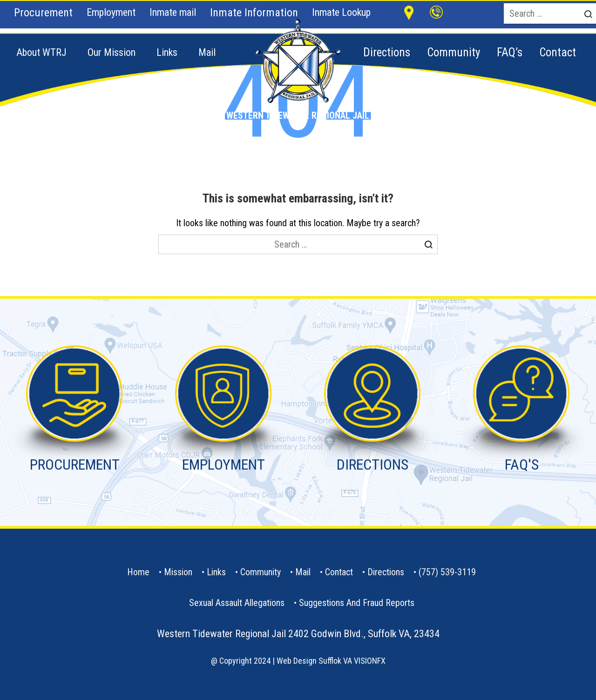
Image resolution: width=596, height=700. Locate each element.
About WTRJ (41, 52)
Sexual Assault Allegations (237, 603)
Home (138, 572)
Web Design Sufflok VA (314, 661)
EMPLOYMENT (223, 464)
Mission (178, 572)
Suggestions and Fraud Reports (357, 603)
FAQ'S (522, 464)
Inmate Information (254, 13)
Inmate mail (173, 12)
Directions (386, 572)
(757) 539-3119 (447, 572)
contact (339, 572)
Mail (207, 52)
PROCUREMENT (75, 464)
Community (261, 572)
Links (167, 52)
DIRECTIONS (372, 464)
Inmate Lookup (341, 12)
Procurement (43, 13)
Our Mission (112, 52)
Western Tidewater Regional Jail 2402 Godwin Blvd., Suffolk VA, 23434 (298, 634)
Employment (111, 12)
